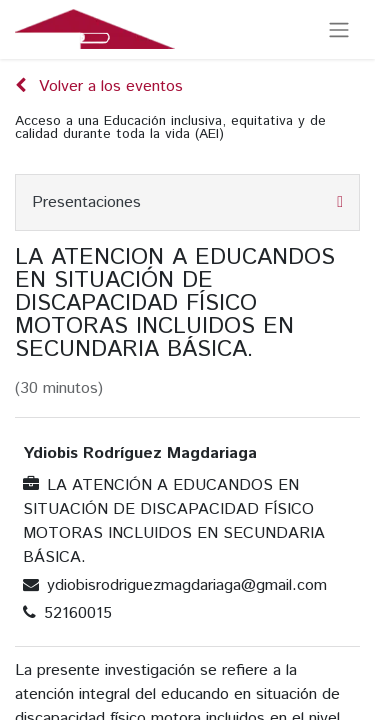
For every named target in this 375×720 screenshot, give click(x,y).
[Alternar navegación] (339, 29)
